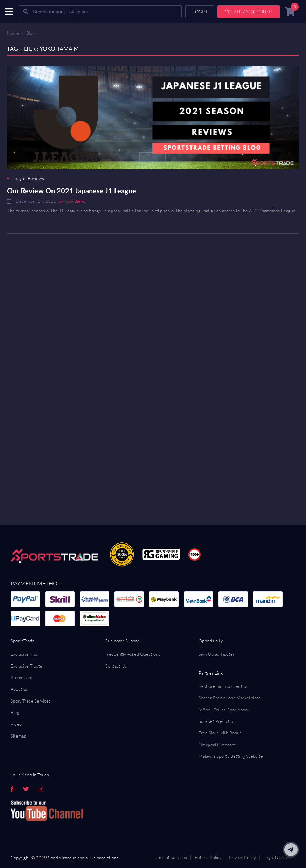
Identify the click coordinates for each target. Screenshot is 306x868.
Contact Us (116, 666)
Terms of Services (170, 857)
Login (200, 12)
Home (13, 33)
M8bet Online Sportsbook (224, 710)
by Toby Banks (72, 201)
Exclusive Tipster (27, 666)
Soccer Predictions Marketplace (230, 698)
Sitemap (18, 736)
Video (16, 724)
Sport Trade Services (31, 701)
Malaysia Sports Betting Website (231, 756)
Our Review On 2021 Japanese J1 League (72, 191)
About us (19, 689)
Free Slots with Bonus (220, 733)
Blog (31, 33)
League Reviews (28, 179)
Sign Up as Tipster (217, 654)
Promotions (22, 677)
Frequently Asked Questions (133, 654)
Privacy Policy (242, 857)
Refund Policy (208, 857)
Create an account (249, 12)
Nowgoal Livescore (217, 745)
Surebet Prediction (217, 721)
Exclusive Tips (24, 654)
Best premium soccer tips (223, 686)
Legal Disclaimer (279, 857)
